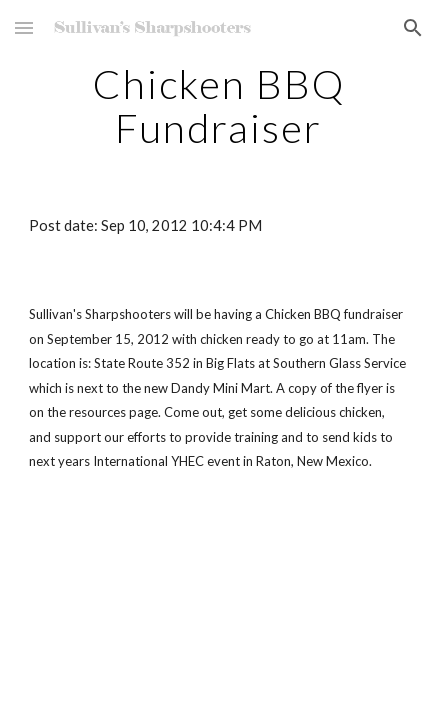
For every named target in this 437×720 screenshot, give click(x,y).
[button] (24, 27)
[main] (218, 106)
